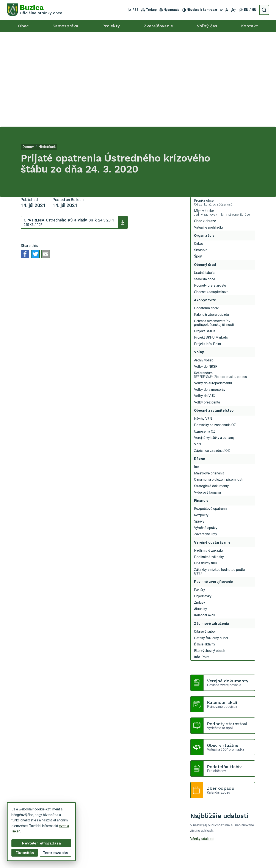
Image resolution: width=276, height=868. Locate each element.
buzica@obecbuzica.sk (234, 825)
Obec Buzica (164, 857)
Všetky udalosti (202, 744)
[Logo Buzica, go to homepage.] (35, 10)
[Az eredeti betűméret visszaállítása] (227, 10)
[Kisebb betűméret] (221, 10)
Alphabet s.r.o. (115, 857)
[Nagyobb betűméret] (233, 10)
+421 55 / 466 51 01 (232, 820)
